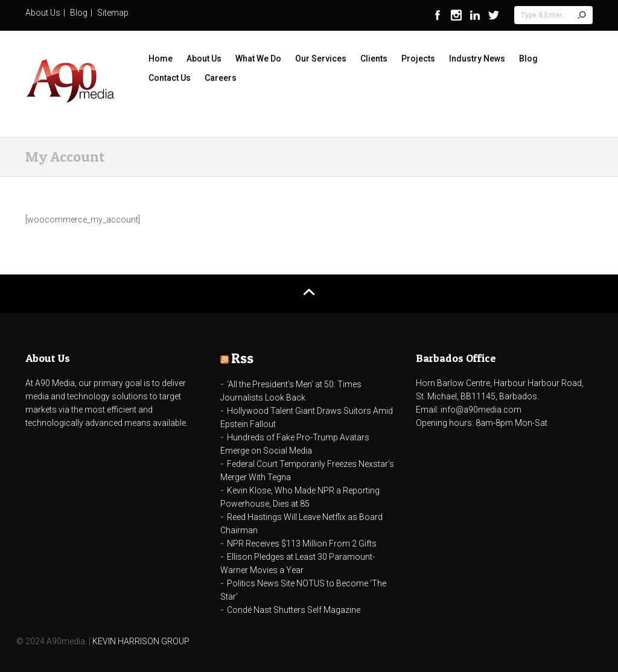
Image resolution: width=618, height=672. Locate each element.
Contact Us (170, 78)
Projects (418, 59)
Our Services (321, 59)
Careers (221, 78)
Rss (242, 358)
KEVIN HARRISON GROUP (141, 641)
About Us (43, 13)
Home (161, 59)
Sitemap (113, 13)
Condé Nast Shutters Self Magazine (294, 610)
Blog (79, 13)
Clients (374, 59)
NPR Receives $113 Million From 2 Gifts (302, 544)
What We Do (258, 59)
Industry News (477, 59)
